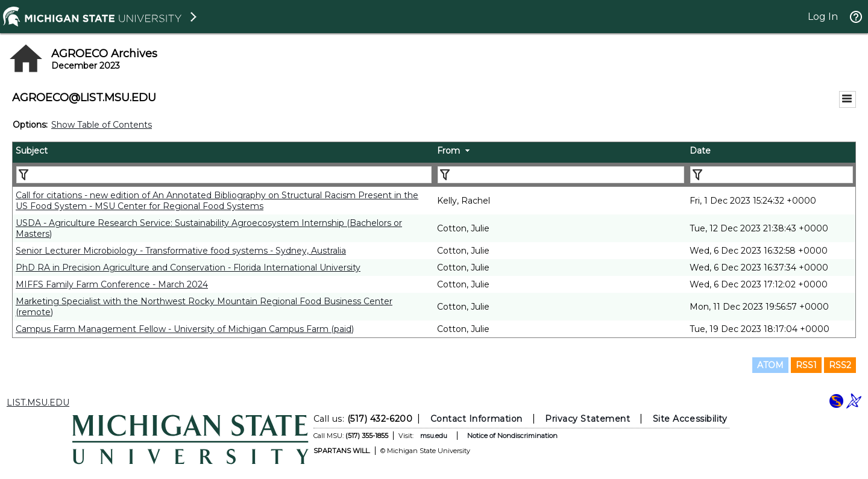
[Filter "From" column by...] (561, 175)
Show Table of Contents (102, 125)
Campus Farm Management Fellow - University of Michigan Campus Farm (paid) (185, 329)
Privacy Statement (587, 419)
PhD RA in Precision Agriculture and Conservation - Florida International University (188, 268)
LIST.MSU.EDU (38, 402)
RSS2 (840, 365)
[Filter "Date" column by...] (772, 175)
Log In (823, 17)
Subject (32, 151)
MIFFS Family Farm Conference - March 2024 (112, 284)
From (448, 151)
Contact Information (476, 419)
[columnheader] (223, 152)
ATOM (770, 365)
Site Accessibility (690, 419)
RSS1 (806, 365)
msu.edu (434, 436)
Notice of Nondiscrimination (512, 436)
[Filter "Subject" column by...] (224, 175)
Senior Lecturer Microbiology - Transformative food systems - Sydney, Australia (181, 251)
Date (700, 151)
